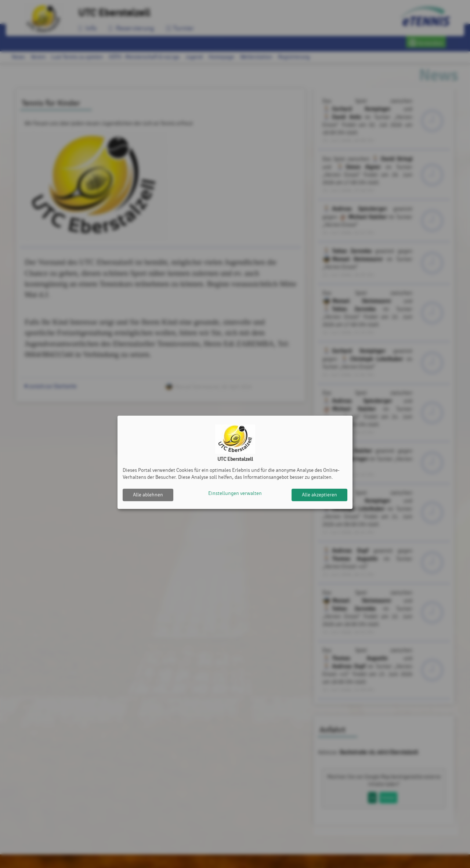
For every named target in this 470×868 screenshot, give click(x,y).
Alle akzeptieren (319, 495)
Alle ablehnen (148, 495)
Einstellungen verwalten (235, 495)
